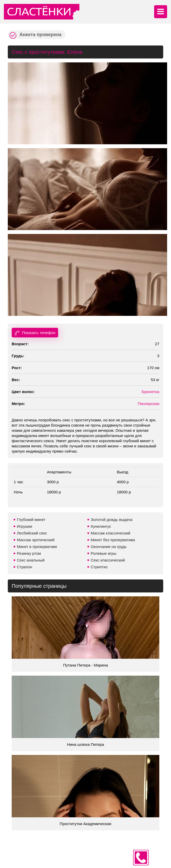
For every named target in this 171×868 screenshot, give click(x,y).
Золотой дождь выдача (112, 520)
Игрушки (25, 526)
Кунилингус (101, 526)
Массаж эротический (36, 540)
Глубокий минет (31, 520)
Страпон (25, 567)
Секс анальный (31, 560)
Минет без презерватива (113, 540)
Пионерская (149, 404)
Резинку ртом (29, 553)
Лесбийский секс (32, 533)
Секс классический (108, 560)
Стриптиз (99, 567)
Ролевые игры (104, 553)
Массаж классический (111, 533)
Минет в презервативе (37, 547)
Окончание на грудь (109, 547)
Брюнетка (151, 392)
